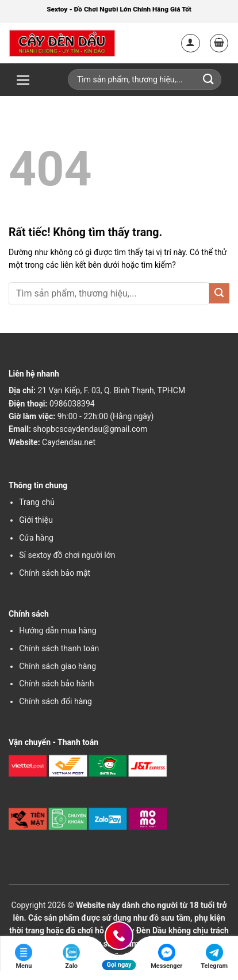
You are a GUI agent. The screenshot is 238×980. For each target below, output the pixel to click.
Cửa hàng (36, 538)
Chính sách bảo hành (56, 683)
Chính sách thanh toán (59, 648)
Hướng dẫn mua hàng (57, 630)
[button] (219, 43)
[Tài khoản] (191, 43)
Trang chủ (37, 502)
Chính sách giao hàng (57, 666)
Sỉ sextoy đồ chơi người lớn (67, 555)
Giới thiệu (36, 520)
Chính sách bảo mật (55, 573)
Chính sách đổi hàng (55, 701)
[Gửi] (219, 293)
